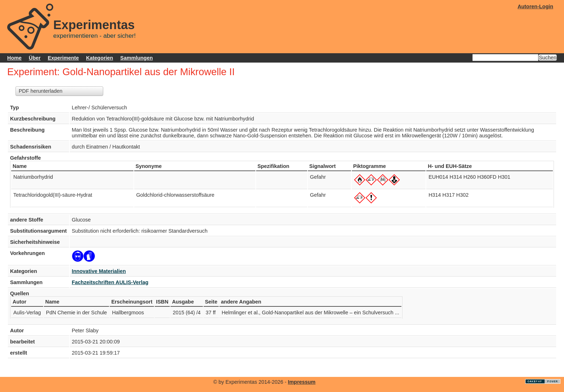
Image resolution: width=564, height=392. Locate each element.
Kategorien (99, 58)
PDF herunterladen (41, 91)
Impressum (302, 382)
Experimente (63, 58)
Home (14, 58)
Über (35, 58)
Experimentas (94, 25)
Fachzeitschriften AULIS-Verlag (110, 282)
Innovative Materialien (99, 271)
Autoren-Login (535, 6)
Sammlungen (136, 58)
